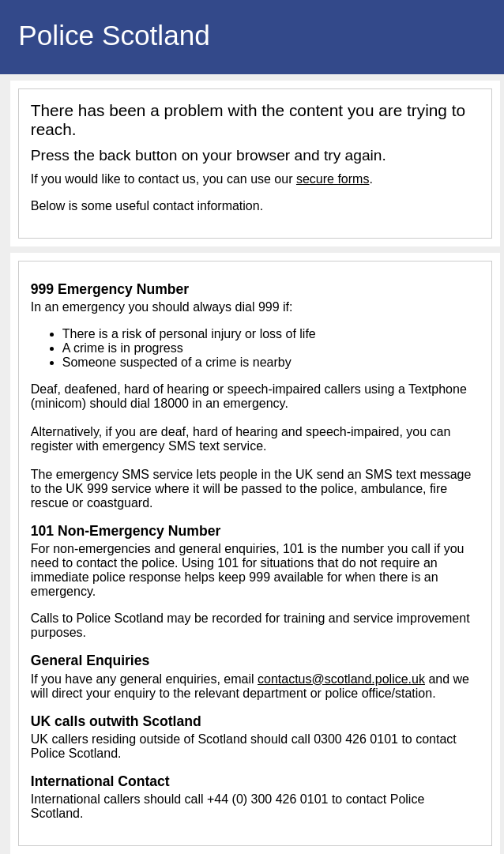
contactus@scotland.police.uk (341, 679)
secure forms (333, 179)
